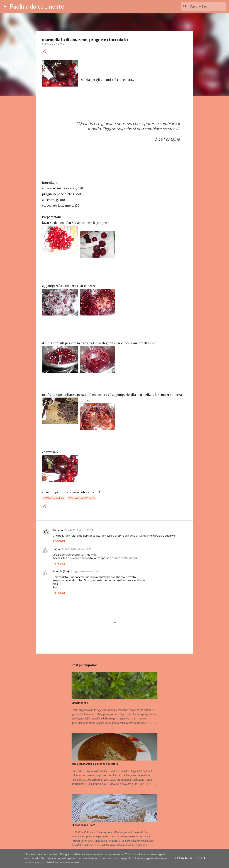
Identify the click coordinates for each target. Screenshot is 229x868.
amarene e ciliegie (54, 498)
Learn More (184, 858)
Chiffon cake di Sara (83, 825)
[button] (44, 52)
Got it (201, 858)
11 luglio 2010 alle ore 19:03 (85, 572)
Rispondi (59, 541)
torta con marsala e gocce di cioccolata (95, 764)
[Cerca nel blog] (207, 6)
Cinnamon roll (80, 703)
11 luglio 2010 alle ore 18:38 (76, 549)
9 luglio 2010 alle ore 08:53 (78, 530)
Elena (56, 549)
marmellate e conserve (81, 498)
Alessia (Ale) (61, 571)
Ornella (58, 530)
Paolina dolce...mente (37, 6)
